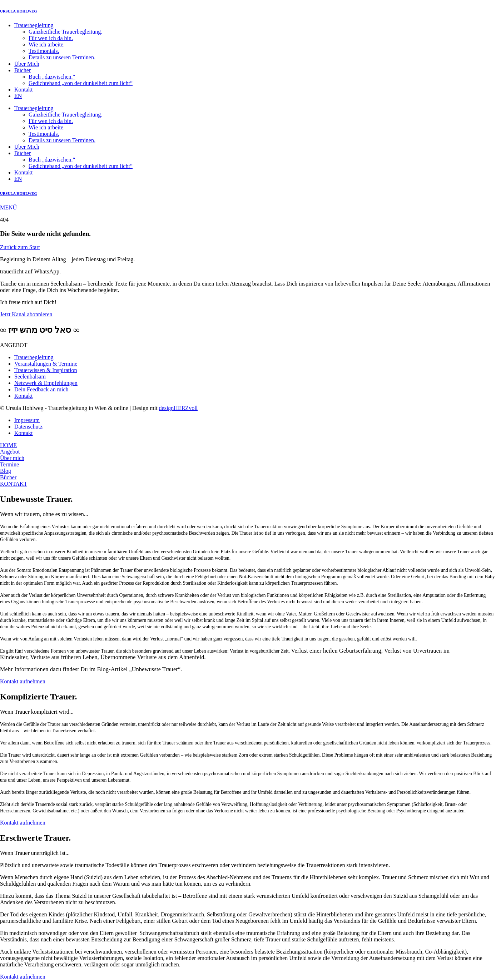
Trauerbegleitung (34, 25)
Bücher (23, 70)
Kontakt (24, 90)
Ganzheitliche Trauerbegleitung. (65, 32)
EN (18, 96)
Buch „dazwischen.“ (52, 77)
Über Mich (27, 64)
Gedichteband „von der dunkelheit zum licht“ (81, 83)
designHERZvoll (178, 408)
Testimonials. (44, 51)
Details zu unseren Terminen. (62, 57)
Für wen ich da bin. (51, 38)
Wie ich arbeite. (47, 44)
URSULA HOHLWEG (19, 11)
